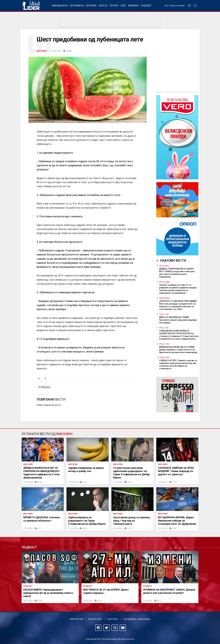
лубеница (45, 387)
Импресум (76, 619)
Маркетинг (95, 619)
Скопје (103, 6)
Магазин (133, 6)
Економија (77, 6)
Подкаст (146, 6)
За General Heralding (137, 619)
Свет (123, 6)
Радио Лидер (31, 6)
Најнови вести (173, 260)
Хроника (91, 6)
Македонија (60, 6)
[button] (16, 577)
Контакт (113, 619)
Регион (114, 6)
